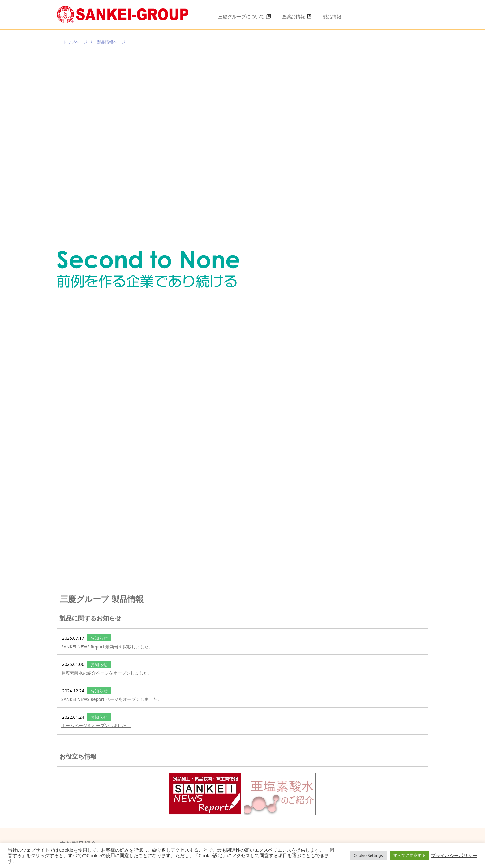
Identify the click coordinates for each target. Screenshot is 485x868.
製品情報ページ (117, 42)
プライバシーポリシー (454, 855)
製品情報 (332, 16)
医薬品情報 (297, 16)
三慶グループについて (245, 16)
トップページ (77, 42)
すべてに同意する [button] (410, 855)
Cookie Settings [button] (368, 855)
